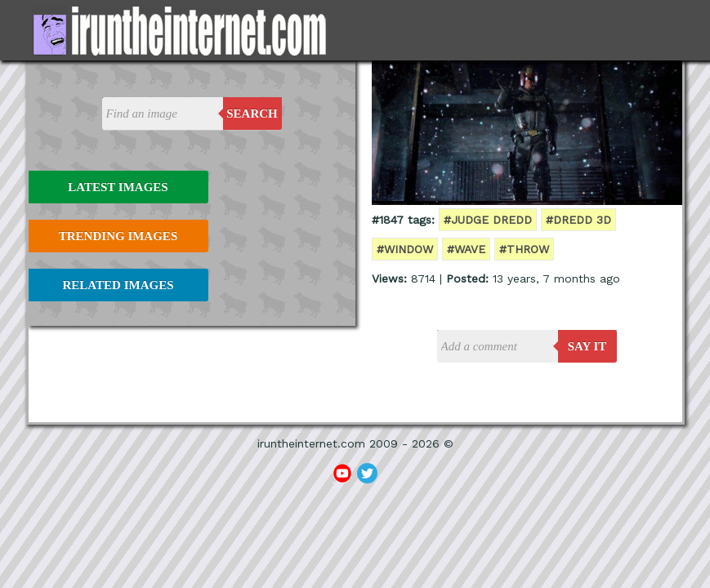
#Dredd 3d (578, 220)
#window (405, 249)
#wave (466, 249)
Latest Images (118, 187)
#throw (524, 249)
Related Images (118, 285)
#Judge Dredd (488, 220)
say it (587, 346)
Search (252, 114)
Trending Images (118, 236)
